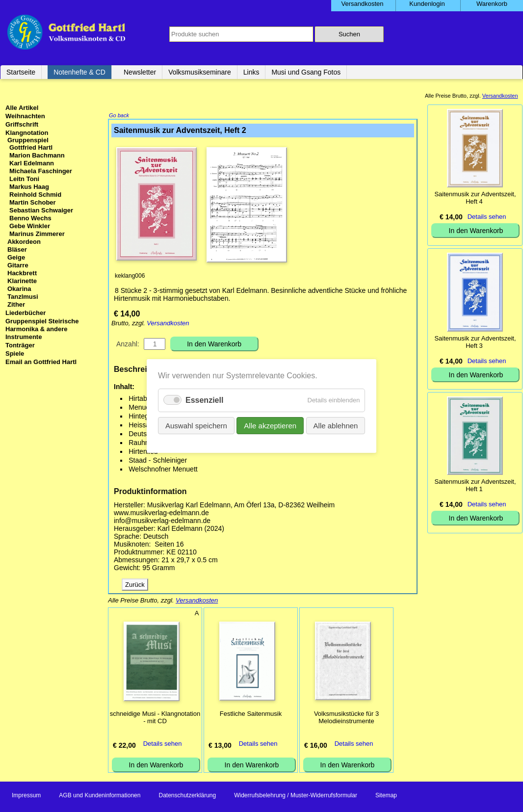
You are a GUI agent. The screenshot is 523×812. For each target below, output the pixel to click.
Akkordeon (24, 242)
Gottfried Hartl (31, 147)
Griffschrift (22, 124)
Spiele (15, 354)
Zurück (135, 586)
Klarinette (22, 281)
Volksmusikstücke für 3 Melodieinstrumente (346, 718)
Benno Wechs (30, 218)
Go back (119, 116)
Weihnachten (25, 116)
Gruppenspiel (28, 140)
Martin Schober (33, 202)
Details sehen (163, 745)
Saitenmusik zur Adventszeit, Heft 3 (475, 342)
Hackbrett (22, 273)
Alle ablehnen (335, 426)
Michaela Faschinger (41, 171)
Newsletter (140, 72)
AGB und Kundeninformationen (100, 796)
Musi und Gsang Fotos (306, 72)
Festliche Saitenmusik (251, 715)
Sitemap (386, 796)
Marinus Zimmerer (37, 234)
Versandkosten (168, 324)
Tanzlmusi (23, 297)
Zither (16, 304)
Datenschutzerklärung (187, 796)
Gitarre (18, 265)
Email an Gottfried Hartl (41, 362)
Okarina (19, 289)
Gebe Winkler (30, 226)
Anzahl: (128, 345)
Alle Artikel (22, 108)
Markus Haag (29, 187)
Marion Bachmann (37, 155)
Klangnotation (27, 133)
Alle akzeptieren (270, 426)
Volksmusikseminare (200, 72)
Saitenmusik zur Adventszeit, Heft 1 (475, 485)
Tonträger (20, 345)
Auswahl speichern (196, 426)
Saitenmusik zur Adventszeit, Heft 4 (475, 198)
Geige (16, 257)
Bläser (17, 249)
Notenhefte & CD (79, 72)
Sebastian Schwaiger (41, 210)
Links (251, 72)
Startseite (21, 72)
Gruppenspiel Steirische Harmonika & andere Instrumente (42, 329)
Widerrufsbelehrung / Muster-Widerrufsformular (296, 796)
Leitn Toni (24, 179)
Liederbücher (26, 313)
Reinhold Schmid (35, 195)
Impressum (26, 796)
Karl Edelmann (32, 163)
